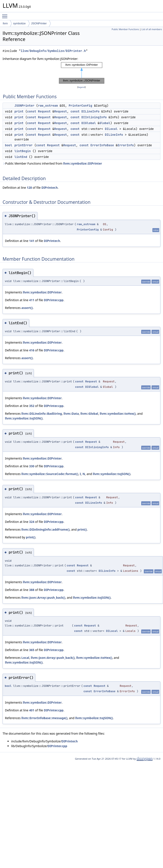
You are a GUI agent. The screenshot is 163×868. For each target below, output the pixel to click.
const (32, 111)
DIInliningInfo (94, 117)
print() (82, 529)
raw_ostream (48, 106)
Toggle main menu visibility (6, 14)
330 (32, 466)
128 (29, 188)
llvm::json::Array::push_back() (43, 598)
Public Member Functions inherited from (52, 163)
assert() (27, 308)
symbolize (19, 23)
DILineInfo (90, 111)
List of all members (152, 29)
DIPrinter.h (49, 188)
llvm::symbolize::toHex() (118, 414)
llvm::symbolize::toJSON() (24, 418)
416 (32, 350)
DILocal (111, 129)
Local (25, 658)
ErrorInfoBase (102, 145)
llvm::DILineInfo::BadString (42, 414)
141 (32, 241)
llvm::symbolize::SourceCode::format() (50, 474)
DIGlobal (89, 123)
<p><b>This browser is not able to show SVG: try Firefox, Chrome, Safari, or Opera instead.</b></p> (82, 73)
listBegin (23, 151)
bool (9, 145)
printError (23, 145)
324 (32, 522)
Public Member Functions (125, 29)
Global (105, 123)
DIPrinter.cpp (54, 300)
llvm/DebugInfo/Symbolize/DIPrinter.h (53, 51)
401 (32, 710)
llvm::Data (71, 414)
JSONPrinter (39, 23)
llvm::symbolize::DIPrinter (82, 163)
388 (32, 590)
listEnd (21, 157)
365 (32, 650)
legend (82, 87)
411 (32, 300)
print (19, 111)
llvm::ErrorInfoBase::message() (44, 718)
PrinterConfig (80, 106)
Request (44, 111)
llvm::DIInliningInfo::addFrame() (45, 529)
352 (32, 406)
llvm (5, 23)
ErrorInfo (126, 145)
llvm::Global (89, 414)
